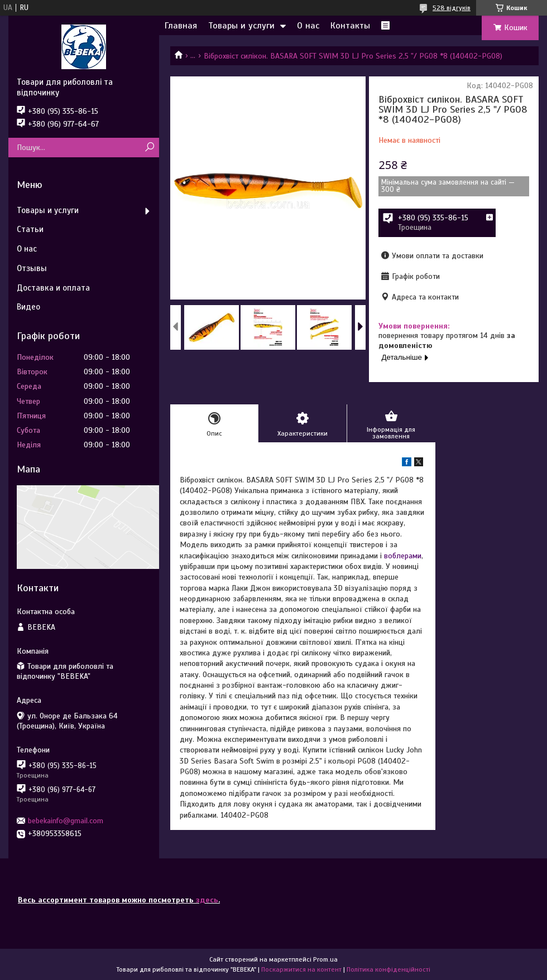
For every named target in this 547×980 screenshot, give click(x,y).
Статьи (30, 229)
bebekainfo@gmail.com (66, 821)
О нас (308, 26)
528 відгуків (452, 8)
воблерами (403, 556)
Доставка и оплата (53, 288)
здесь (207, 900)
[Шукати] (149, 148)
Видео (28, 307)
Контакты (350, 26)
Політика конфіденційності (388, 969)
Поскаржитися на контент (301, 969)
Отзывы (32, 268)
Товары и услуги (241, 26)
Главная (181, 26)
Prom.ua (325, 959)
